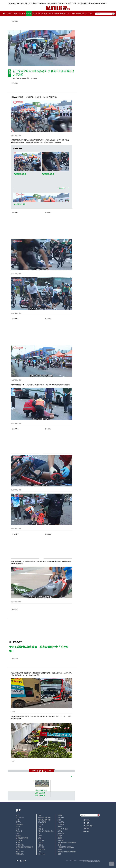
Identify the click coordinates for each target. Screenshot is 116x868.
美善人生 (76, 3)
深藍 (18, 820)
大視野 (69, 14)
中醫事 (57, 14)
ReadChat (42, 849)
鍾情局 (18, 822)
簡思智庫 (19, 840)
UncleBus (61, 840)
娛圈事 (54, 3)
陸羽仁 (18, 827)
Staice (18, 843)
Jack (40, 836)
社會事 (29, 14)
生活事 (91, 3)
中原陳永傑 (20, 845)
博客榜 (85, 14)
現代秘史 (61, 817)
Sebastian (19, 824)
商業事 (51, 14)
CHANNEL (42, 3)
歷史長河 (84, 3)
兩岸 (74, 14)
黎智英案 (17, 14)
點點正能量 (20, 852)
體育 (70, 3)
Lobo (18, 833)
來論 (40, 852)
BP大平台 (21, 3)
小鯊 (40, 827)
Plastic (65, 3)
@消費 (79, 14)
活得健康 (41, 847)
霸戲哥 (41, 829)
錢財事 (40, 14)
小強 (18, 829)
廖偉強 (60, 838)
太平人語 (61, 833)
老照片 (41, 845)
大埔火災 (10, 14)
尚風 (40, 838)
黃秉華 (60, 831)
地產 (46, 14)
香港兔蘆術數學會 (22, 838)
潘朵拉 (41, 843)
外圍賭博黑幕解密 (44, 817)
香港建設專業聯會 (44, 820)
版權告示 (86, 820)
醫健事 (63, 14)
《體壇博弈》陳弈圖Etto (66, 847)
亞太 (49, 3)
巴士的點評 (20, 817)
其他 (90, 14)
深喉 (40, 815)
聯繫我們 (86, 829)
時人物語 (61, 822)
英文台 (28, 3)
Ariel (18, 815)
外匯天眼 (61, 824)
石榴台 (34, 3)
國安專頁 (12, 3)
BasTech (98, 3)
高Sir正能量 (42, 822)
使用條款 (86, 823)
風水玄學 (19, 831)
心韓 (59, 3)
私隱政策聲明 (88, 826)
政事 (23, 14)
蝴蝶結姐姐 (20, 854)
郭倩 (59, 820)
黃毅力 (60, 827)
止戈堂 (41, 824)
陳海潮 (60, 849)
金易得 (60, 836)
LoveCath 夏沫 (63, 829)
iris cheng (42, 854)
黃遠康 (18, 836)
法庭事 (35, 14)
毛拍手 (60, 815)
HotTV (105, 3)
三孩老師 (41, 840)
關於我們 (86, 831)
